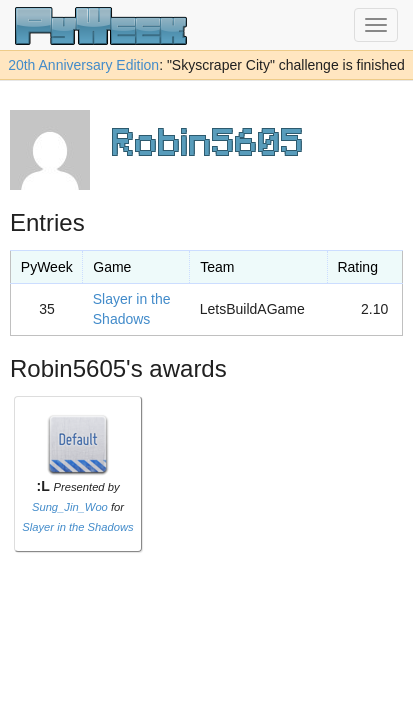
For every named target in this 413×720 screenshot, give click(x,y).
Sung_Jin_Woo (70, 507)
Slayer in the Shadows (77, 527)
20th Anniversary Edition (83, 65)
